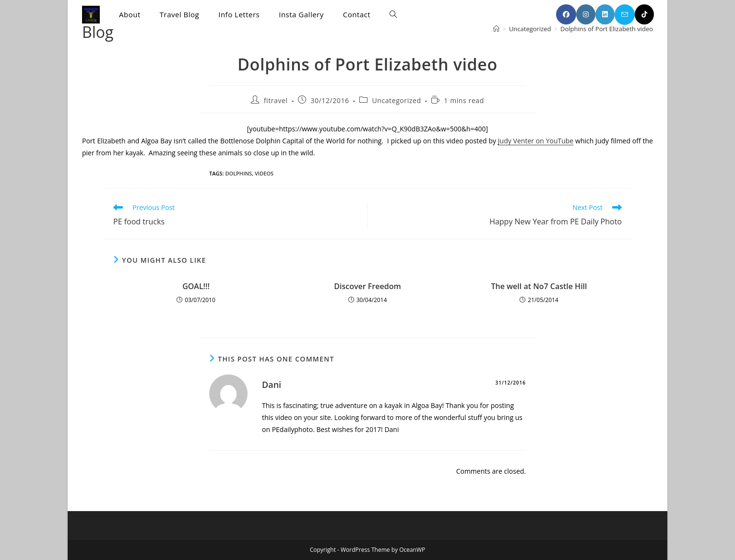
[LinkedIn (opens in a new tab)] (605, 14)
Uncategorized (396, 100)
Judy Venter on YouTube (536, 141)
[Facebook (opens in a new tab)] (566, 14)
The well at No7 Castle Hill (539, 286)
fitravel (276, 100)
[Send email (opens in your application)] (625, 15)
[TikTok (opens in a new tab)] (644, 14)
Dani (272, 385)
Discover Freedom (367, 286)
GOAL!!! (196, 286)
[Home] (496, 29)
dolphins (238, 173)
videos (264, 173)
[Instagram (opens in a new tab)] (586, 14)
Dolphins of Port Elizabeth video (607, 29)
